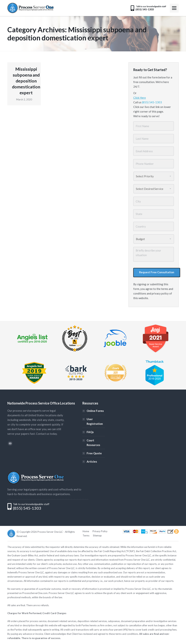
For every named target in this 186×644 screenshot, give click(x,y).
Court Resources (93, 443)
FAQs (90, 432)
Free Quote (94, 453)
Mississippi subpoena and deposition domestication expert (26, 81)
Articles (92, 462)
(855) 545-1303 (152, 102)
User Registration (95, 421)
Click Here (140, 98)
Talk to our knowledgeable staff (31, 504)
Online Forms (95, 411)
